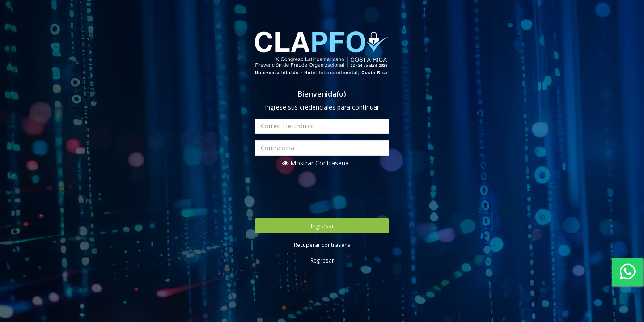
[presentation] (323, 192)
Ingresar (322, 226)
